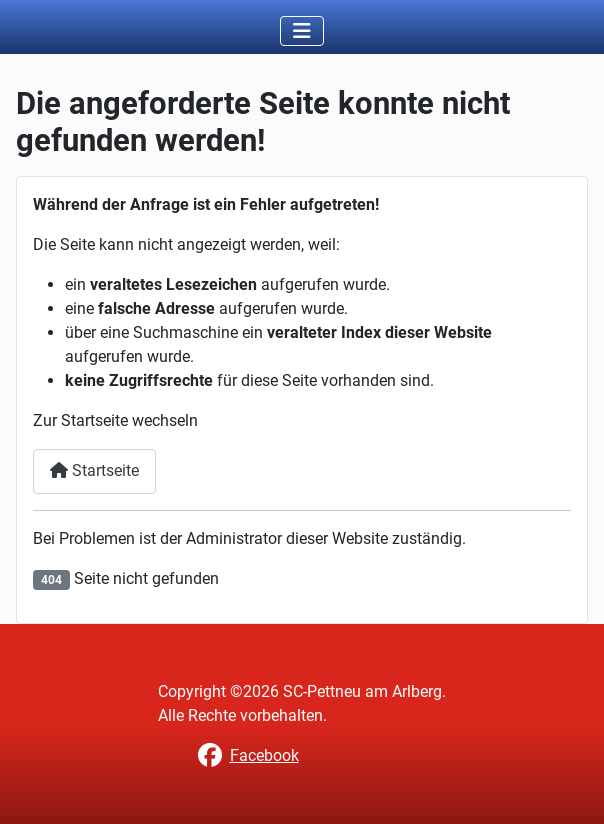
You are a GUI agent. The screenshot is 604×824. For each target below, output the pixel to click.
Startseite (94, 470)
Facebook (264, 755)
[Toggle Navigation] (302, 31)
